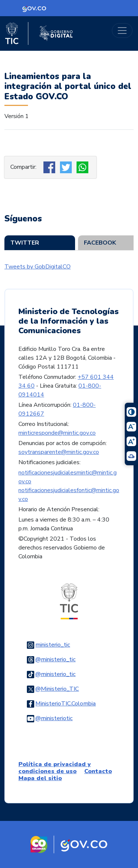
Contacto (98, 771)
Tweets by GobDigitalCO (38, 267)
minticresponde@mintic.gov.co (57, 433)
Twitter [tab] (25, 243)
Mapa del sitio (40, 778)
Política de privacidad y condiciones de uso (55, 768)
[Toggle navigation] (122, 31)
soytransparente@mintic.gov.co (59, 452)
